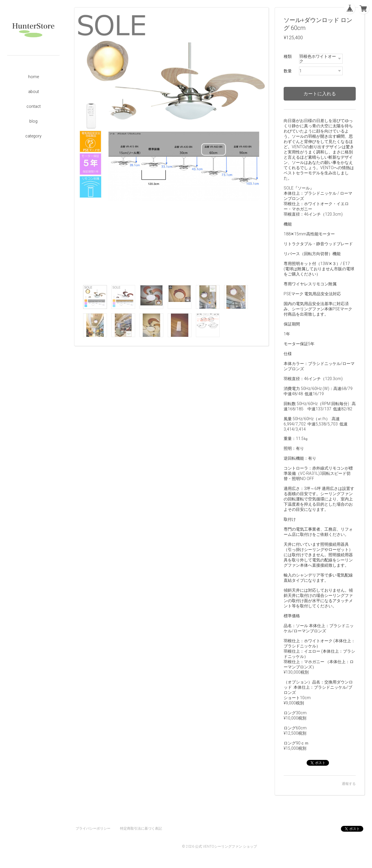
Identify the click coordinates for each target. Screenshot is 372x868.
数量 (288, 71)
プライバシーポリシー (93, 828)
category (33, 136)
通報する (349, 784)
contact (34, 106)
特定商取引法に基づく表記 (141, 828)
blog (33, 121)
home (34, 77)
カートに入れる (320, 94)
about (34, 92)
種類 (288, 56)
